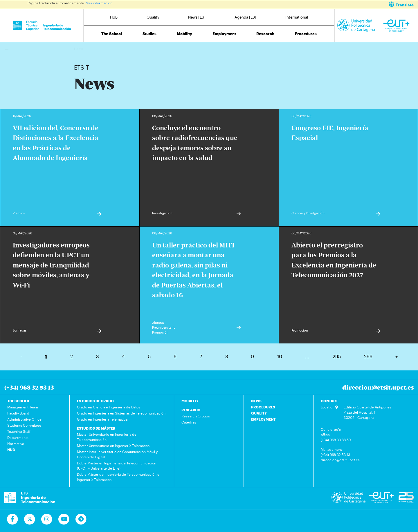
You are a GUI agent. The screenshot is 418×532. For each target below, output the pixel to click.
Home (79, 49)
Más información (99, 3)
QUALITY (259, 413)
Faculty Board (18, 413)
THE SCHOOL (19, 401)
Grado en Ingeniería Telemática (102, 419)
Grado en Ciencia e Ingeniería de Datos (109, 407)
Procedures (306, 34)
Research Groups (196, 416)
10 (280, 356)
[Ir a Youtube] (64, 519)
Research (265, 34)
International (297, 17)
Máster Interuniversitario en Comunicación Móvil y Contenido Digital (117, 454)
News (90, 49)
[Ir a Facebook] (13, 519)
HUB (114, 17)
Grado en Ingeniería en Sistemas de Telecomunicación (121, 413)
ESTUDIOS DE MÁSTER (96, 428)
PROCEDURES (263, 407)
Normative (16, 444)
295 (337, 356)
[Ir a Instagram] (47, 519)
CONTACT (329, 401)
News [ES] (197, 17)
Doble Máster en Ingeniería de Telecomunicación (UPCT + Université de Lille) (117, 466)
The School (112, 34)
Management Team (23, 407)
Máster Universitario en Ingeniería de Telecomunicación (107, 437)
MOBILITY (190, 401)
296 (368, 356)
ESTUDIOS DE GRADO (95, 401)
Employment (224, 34)
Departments (18, 437)
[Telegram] (81, 519)
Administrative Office (24, 419)
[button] (316, 4)
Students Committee (24, 425)
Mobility (184, 34)
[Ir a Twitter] (30, 519)
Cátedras (189, 422)
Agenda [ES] (245, 17)
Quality (153, 17)
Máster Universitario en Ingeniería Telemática (113, 446)
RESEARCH (191, 410)
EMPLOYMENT (263, 419)
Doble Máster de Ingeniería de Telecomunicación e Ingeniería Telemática (118, 477)
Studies (149, 34)
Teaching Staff (19, 431)
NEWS (256, 401)
